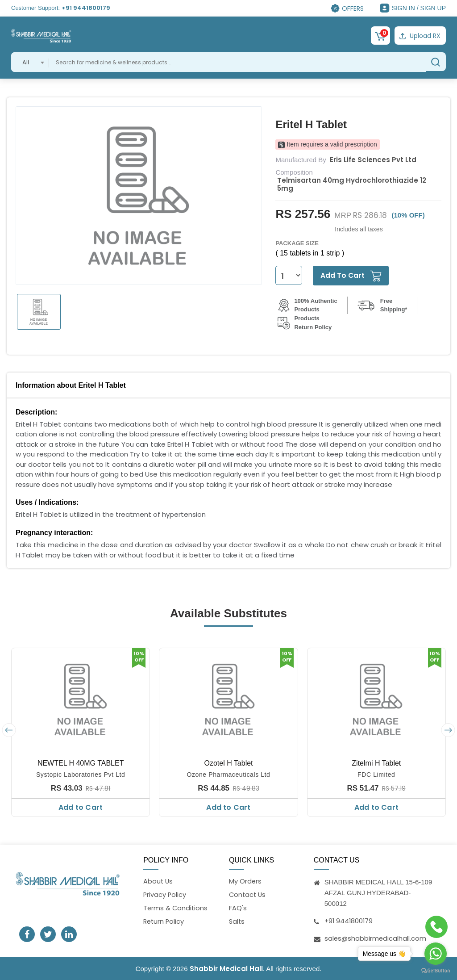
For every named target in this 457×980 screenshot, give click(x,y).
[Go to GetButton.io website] (436, 971)
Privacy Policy (165, 894)
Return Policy (164, 922)
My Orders (245, 881)
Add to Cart (81, 806)
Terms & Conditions (176, 908)
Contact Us (248, 894)
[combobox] (30, 61)
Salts (237, 922)
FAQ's (238, 908)
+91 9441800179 (86, 8)
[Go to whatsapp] (436, 954)
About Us (158, 881)
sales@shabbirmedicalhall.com (376, 938)
